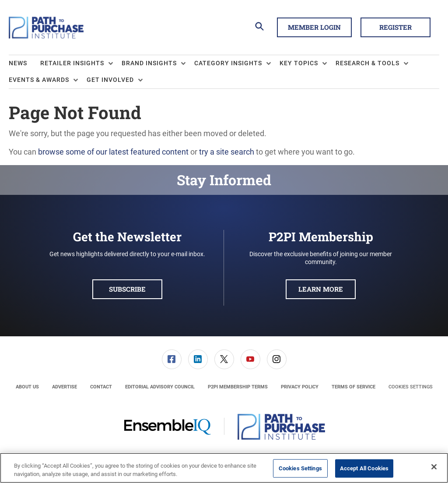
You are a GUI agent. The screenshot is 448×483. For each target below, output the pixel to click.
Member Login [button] (314, 27)
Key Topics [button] (299, 63)
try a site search (227, 152)
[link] (172, 359)
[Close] (434, 467)
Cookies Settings (411, 387)
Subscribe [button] (127, 289)
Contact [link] (101, 387)
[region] (224, 468)
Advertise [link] (65, 387)
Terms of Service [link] (353, 387)
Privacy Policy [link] (300, 387)
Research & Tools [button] (367, 63)
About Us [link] (27, 387)
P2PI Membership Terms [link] (238, 387)
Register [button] (395, 27)
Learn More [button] (321, 289)
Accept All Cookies (364, 468)
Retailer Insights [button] (72, 63)
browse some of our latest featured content (113, 152)
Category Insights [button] (228, 63)
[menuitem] (24, 63)
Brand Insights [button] (149, 63)
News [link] (18, 63)
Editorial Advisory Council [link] (160, 387)
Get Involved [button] (110, 80)
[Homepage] (46, 28)
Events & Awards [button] (39, 80)
